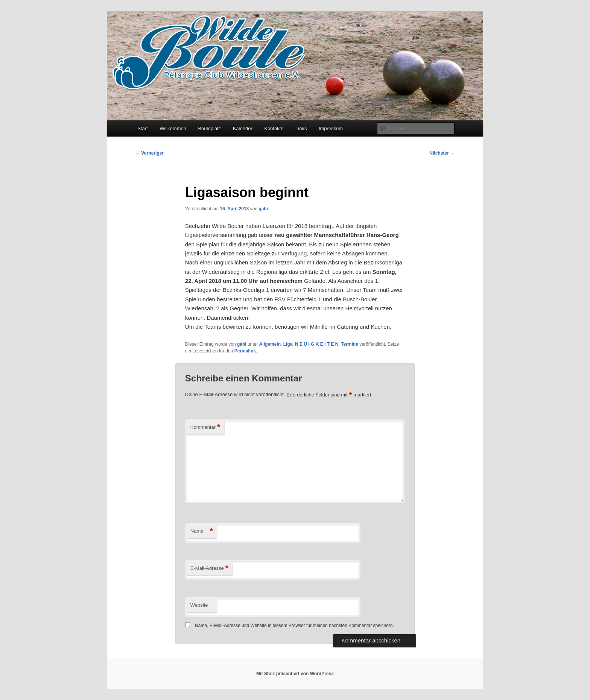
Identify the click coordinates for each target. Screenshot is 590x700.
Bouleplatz (209, 128)
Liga (288, 344)
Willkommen (173, 128)
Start (142, 128)
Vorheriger (150, 153)
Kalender (243, 128)
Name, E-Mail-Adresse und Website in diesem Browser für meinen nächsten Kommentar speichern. (294, 626)
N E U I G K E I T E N (317, 344)
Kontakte (274, 128)
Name (202, 531)
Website (199, 605)
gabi (263, 209)
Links (301, 128)
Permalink (245, 351)
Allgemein (270, 344)
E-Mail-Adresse (209, 569)
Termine (350, 344)
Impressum (331, 128)
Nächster (442, 153)
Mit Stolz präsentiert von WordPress (295, 674)
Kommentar (205, 427)
